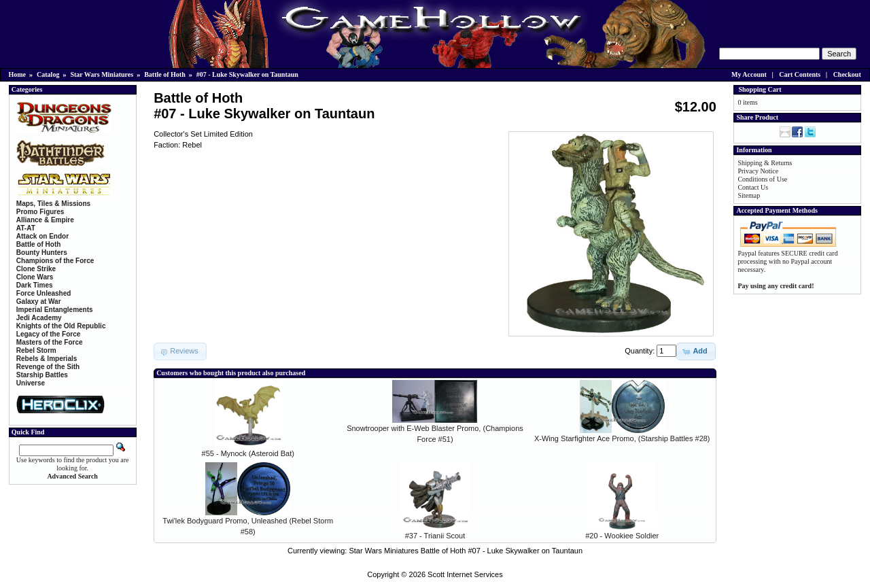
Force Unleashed (44, 293)
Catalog (48, 74)
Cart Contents (800, 74)
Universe (31, 383)
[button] (696, 351)
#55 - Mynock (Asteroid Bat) (248, 453)
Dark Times (35, 285)
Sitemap (749, 195)
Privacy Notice (758, 171)
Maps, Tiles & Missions (53, 204)
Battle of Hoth (165, 74)
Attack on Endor (42, 236)
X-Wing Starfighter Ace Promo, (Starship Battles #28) (622, 438)
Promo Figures (40, 212)
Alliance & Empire (45, 220)
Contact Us (753, 187)
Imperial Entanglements (55, 310)
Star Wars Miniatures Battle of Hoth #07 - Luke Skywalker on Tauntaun (466, 551)
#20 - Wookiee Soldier (622, 536)
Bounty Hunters (42, 253)
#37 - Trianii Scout (435, 536)
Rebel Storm (36, 350)
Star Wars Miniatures (102, 74)
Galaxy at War (39, 301)
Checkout (847, 74)
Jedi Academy (39, 318)
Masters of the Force (50, 342)
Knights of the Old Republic (61, 326)
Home (18, 74)
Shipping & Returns (765, 163)
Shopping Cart (760, 89)
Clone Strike (36, 269)
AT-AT (26, 228)
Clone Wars (35, 277)
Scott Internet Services (465, 574)
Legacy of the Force (48, 334)
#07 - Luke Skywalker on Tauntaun (247, 74)
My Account (749, 74)
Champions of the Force (55, 261)
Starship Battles (42, 375)
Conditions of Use (762, 179)
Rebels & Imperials (47, 359)
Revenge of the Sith (48, 367)
